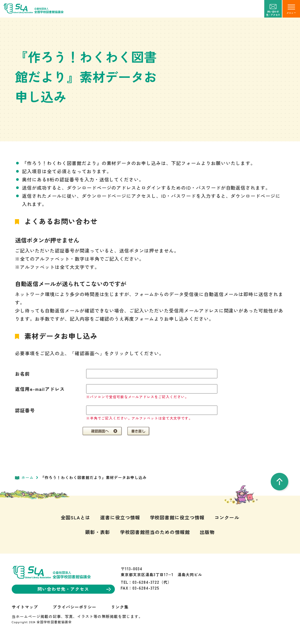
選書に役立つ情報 (120, 517)
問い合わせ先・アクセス (74, 589)
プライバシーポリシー (75, 607)
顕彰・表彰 (98, 532)
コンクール (227, 517)
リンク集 (120, 607)
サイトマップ (25, 607)
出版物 (207, 532)
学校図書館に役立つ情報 (177, 517)
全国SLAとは (75, 517)
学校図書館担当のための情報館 (155, 532)
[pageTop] (279, 482)
